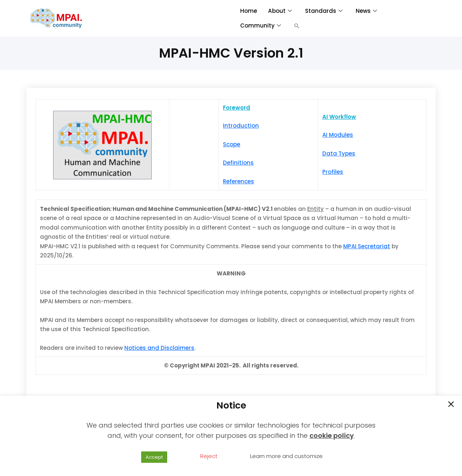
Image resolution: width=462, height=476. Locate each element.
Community (261, 25)
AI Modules (338, 135)
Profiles (333, 172)
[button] (297, 26)
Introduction (241, 126)
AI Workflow (339, 117)
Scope (232, 144)
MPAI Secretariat (367, 246)
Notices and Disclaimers (159, 348)
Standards (323, 11)
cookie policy (332, 435)
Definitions (238, 163)
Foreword (236, 108)
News (366, 11)
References (239, 181)
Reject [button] (209, 456)
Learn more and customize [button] (286, 456)
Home (248, 11)
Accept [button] (154, 457)
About (279, 11)
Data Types (339, 153)
